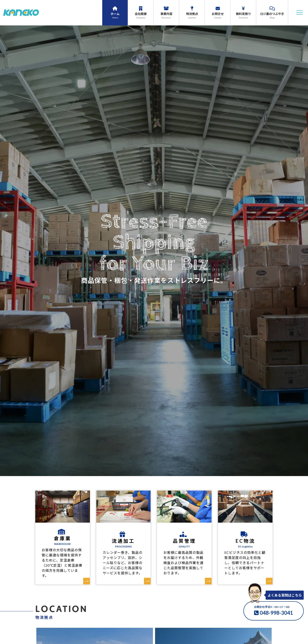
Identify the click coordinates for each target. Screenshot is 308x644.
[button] (300, 13)
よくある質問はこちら (285, 595)
